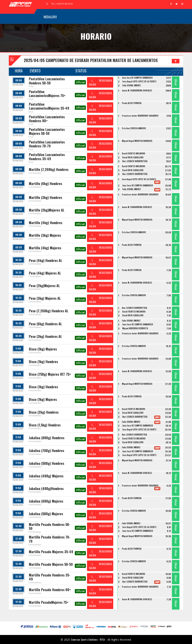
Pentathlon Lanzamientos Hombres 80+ (47, 119)
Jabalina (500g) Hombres (46, 463)
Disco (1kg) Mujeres (43, 349)
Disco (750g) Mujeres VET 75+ (50, 374)
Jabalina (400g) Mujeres (46, 476)
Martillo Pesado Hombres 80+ (50, 590)
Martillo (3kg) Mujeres (45, 235)
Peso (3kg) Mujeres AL (45, 298)
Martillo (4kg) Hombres (46, 223)
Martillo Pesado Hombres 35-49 (50, 577)
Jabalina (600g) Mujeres (46, 501)
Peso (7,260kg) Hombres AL (49, 311)
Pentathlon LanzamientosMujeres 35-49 (49, 106)
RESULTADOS (105, 80)
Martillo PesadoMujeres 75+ (49, 602)
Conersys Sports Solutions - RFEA (88, 639)
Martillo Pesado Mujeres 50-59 (51, 564)
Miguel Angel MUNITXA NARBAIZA (137, 141)
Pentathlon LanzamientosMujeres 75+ (47, 94)
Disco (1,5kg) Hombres (45, 425)
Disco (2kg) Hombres (44, 412)
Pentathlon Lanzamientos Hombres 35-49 (47, 157)
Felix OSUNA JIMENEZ (132, 85)
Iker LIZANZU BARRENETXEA (135, 161)
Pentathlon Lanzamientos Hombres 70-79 (47, 144)
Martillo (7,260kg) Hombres (49, 169)
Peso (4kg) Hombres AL (45, 260)
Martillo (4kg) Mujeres (45, 248)
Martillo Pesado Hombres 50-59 (50, 526)
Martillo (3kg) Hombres (45, 197)
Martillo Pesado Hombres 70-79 (50, 539)
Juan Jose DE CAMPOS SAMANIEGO (137, 78)
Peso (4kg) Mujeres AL (45, 273)
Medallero (50, 17)
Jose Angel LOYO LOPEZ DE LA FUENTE (139, 81)
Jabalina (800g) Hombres (47, 438)
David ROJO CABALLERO (133, 157)
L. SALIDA (92, 82)
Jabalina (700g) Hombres (46, 451)
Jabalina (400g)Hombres (46, 488)
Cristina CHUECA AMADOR (134, 128)
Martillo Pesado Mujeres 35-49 (51, 552)
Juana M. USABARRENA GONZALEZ (137, 90)
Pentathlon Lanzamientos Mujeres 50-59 (47, 131)
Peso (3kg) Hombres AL (45, 336)
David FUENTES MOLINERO (133, 153)
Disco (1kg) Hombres (43, 362)
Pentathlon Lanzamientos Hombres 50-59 (47, 81)
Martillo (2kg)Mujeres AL (47, 210)
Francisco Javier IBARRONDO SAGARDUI (140, 116)
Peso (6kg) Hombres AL (45, 324)
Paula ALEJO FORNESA (132, 103)
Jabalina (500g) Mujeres (46, 514)
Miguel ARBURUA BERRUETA (135, 328)
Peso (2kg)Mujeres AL (44, 286)
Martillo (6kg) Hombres (45, 184)
